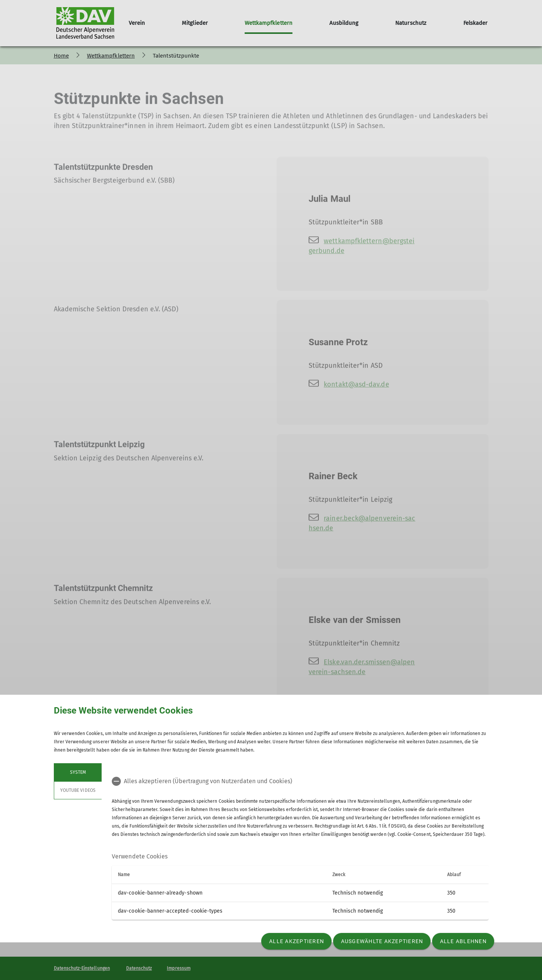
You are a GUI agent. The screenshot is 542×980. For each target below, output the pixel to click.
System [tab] (78, 772)
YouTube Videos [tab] (78, 790)
